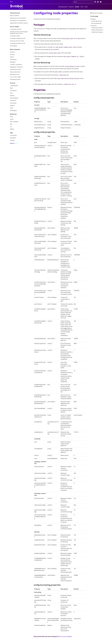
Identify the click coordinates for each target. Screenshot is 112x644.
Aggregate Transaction (16, 67)
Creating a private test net (18, 43)
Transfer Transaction (16, 64)
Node (12, 108)
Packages (93, 19)
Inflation (12, 105)
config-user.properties (97, 28)
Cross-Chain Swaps (15, 77)
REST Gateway (14, 122)
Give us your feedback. (66, 636)
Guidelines (13, 138)
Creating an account (16, 29)
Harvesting (13, 103)
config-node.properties (98, 30)
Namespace (13, 59)
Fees (11, 93)
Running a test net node (17, 41)
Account (12, 54)
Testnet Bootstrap (96, 21)
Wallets (12, 129)
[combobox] (83, 2)
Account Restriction (16, 69)
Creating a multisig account (18, 38)
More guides (14, 46)
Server (12, 119)
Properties (93, 26)
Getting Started (63, 7)
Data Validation (14, 98)
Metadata (13, 62)
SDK (11, 124)
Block (12, 88)
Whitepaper (13, 110)
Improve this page (96, 13)
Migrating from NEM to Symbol (19, 23)
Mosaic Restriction (15, 72)
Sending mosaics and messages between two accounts (19, 32)
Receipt (12, 96)
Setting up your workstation (18, 18)
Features (71, 7)
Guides (77, 7)
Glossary (12, 140)
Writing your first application (18, 20)
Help (86, 7)
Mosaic (12, 57)
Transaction (13, 90)
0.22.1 (16, 143)
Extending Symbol (15, 79)
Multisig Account (15, 74)
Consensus (13, 100)
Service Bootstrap (96, 23)
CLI (11, 127)
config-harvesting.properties (98, 32)
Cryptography (14, 86)
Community (13, 135)
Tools (82, 7)
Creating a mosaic (15, 36)
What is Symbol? (15, 15)
